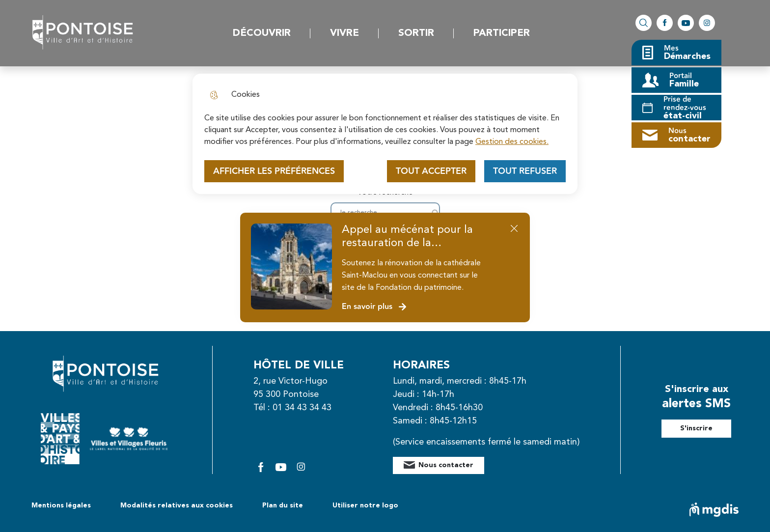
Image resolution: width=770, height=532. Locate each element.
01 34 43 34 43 (302, 408)
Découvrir (262, 33)
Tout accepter (431, 171)
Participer (502, 33)
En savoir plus (374, 307)
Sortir (416, 33)
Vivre (344, 33)
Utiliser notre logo (365, 505)
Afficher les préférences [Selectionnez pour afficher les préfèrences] (274, 171)
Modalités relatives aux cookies (177, 505)
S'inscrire (696, 428)
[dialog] (385, 134)
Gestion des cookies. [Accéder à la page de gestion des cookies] (512, 142)
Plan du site (283, 505)
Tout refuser (525, 171)
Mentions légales (61, 505)
